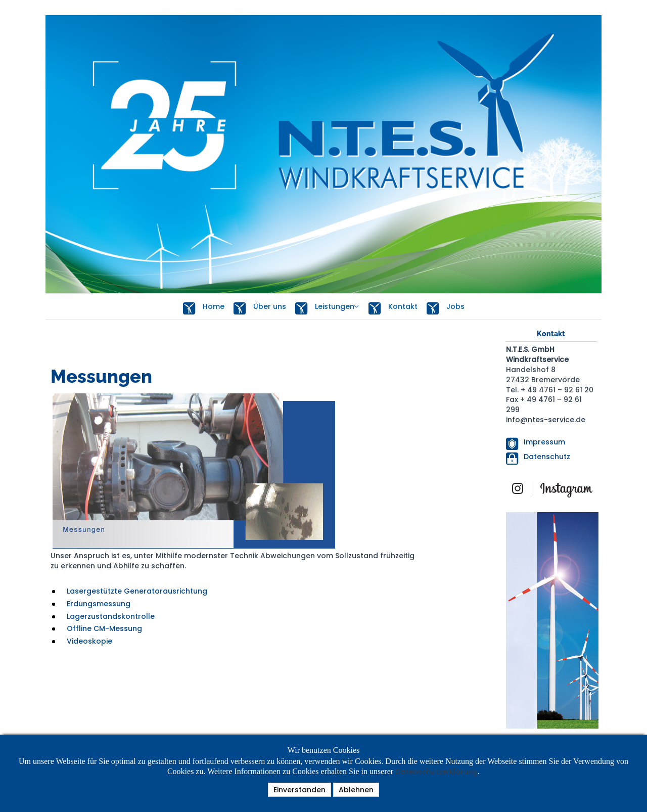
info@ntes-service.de (546, 420)
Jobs (446, 307)
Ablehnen (356, 790)
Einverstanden (299, 790)
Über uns (260, 307)
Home (204, 307)
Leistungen (325, 307)
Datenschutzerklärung (436, 772)
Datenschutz (547, 457)
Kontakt (393, 307)
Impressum (544, 442)
